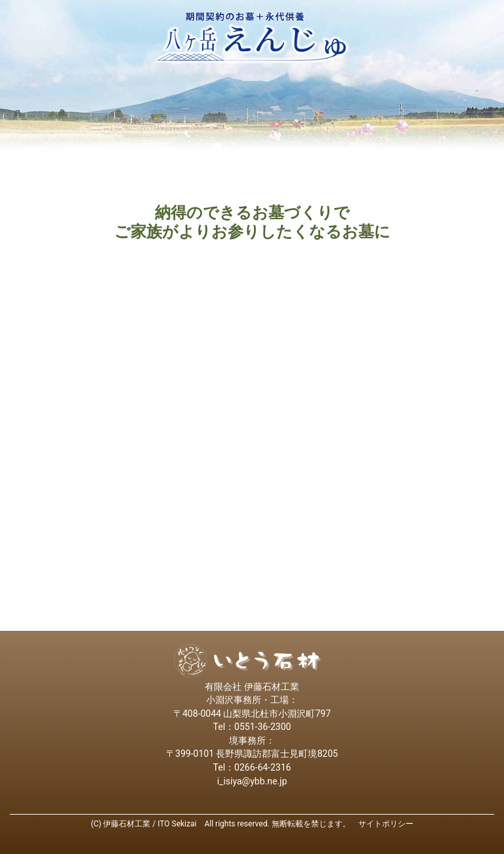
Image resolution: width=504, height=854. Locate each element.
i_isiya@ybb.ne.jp (252, 781)
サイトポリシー (386, 824)
